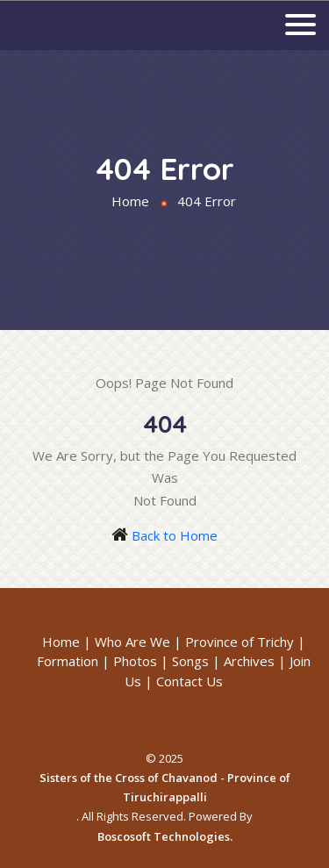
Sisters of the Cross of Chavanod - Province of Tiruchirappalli (165, 787)
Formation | (73, 661)
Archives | (255, 661)
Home (130, 201)
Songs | (196, 661)
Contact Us (190, 681)
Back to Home (175, 535)
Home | (67, 642)
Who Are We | (138, 642)
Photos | (141, 661)
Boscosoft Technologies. (165, 836)
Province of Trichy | (245, 642)
